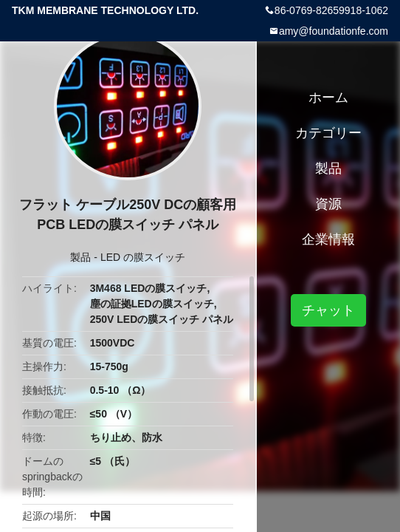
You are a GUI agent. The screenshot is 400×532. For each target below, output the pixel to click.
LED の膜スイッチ (143, 257)
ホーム (328, 98)
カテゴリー (328, 133)
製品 (80, 257)
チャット (328, 310)
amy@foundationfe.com (334, 31)
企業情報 (328, 239)
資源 (328, 204)
